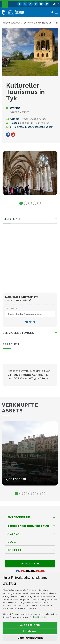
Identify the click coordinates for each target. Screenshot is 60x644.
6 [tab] (39, 494)
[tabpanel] (30, 175)
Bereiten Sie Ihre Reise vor (28, 526)
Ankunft (30, 322)
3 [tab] (30, 203)
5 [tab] (39, 203)
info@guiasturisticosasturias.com (36, 127)
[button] (56, 4)
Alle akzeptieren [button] (30, 625)
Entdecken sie (19, 517)
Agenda (13, 534)
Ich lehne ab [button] (30, 631)
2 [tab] (26, 203)
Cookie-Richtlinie (38, 617)
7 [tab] (44, 494)
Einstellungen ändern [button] (30, 638)
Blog (12, 542)
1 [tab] (21, 203)
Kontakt (14, 550)
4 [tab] (35, 203)
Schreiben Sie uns (30, 564)
